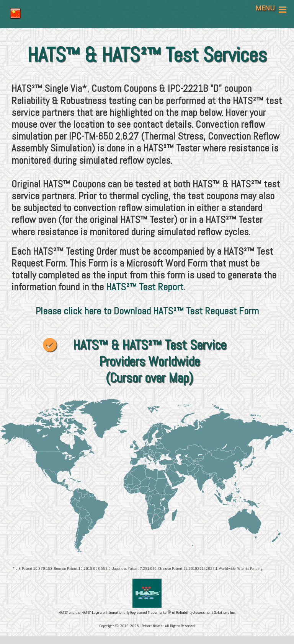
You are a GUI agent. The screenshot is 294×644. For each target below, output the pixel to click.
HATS (116, 287)
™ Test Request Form (218, 311)
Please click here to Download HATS (104, 311)
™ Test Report (156, 287)
